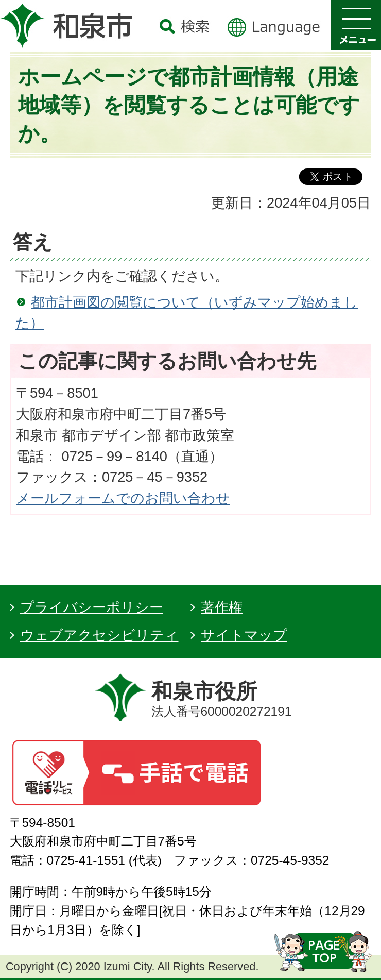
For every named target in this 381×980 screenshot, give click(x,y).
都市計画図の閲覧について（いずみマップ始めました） (187, 313)
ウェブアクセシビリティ (99, 635)
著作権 (222, 607)
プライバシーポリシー (92, 607)
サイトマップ (244, 635)
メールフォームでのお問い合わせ (123, 498)
